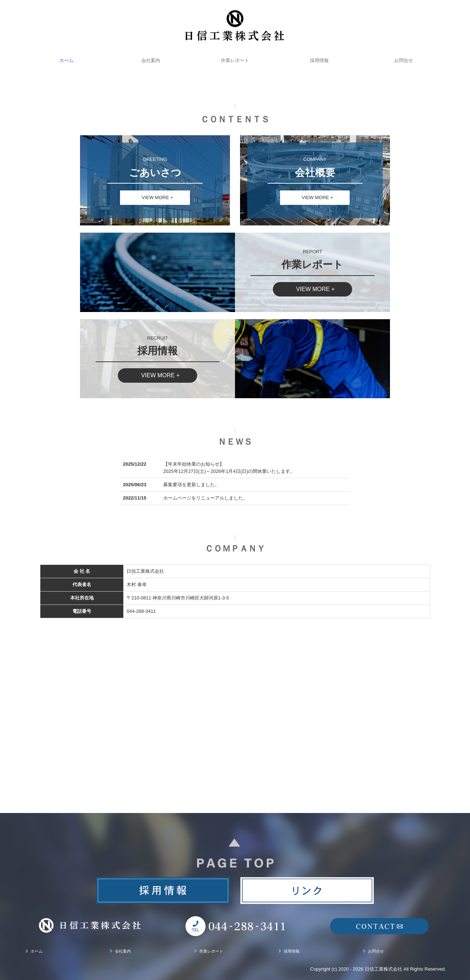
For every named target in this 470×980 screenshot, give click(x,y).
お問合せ (404, 60)
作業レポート (235, 60)
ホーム (66, 60)
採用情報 (319, 60)
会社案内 (151, 60)
